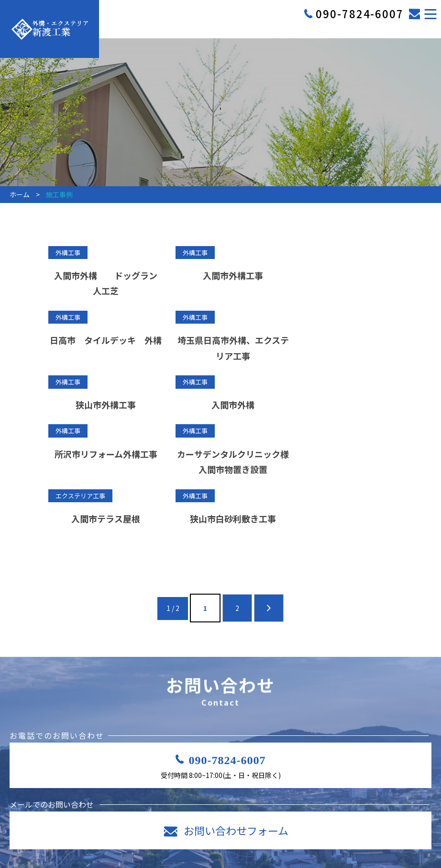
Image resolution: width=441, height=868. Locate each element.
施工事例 (305, 845)
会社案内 (256, 845)
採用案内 (208, 845)
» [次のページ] (269, 560)
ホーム (108, 845)
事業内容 (160, 845)
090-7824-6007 (227, 721)
